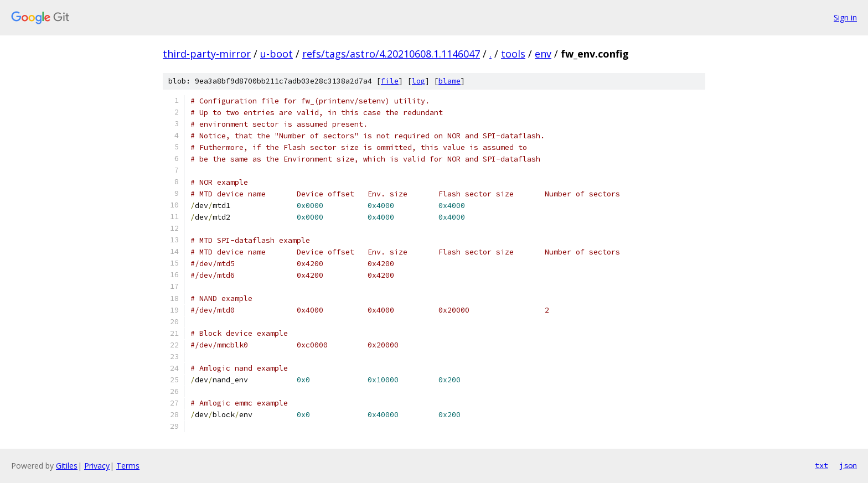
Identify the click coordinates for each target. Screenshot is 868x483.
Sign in (845, 17)
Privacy (97, 466)
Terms (128, 466)
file (390, 81)
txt (821, 465)
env (543, 54)
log (418, 81)
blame (449, 81)
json (848, 465)
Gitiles (67, 466)
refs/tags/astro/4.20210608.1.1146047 (391, 54)
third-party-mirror (207, 54)
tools (513, 54)
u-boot (277, 54)
